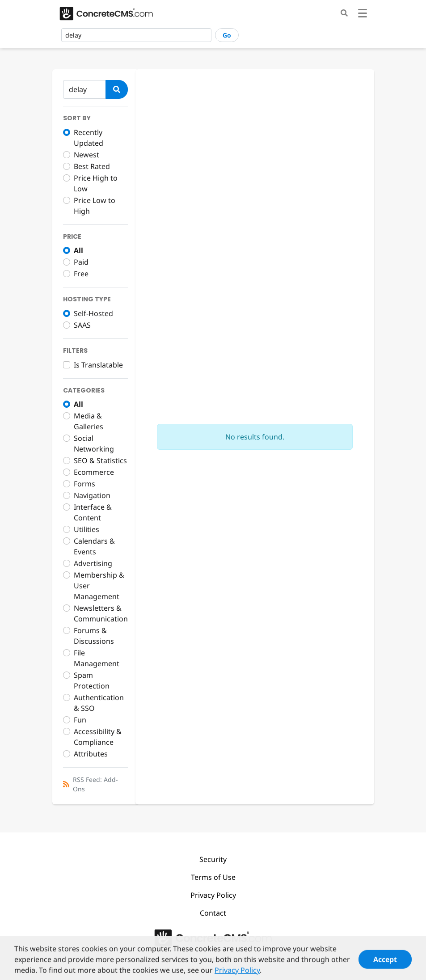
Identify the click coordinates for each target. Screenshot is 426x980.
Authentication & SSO (99, 703)
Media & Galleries (89, 421)
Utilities (86, 529)
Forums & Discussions (94, 636)
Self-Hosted (93, 313)
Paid (81, 262)
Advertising (93, 563)
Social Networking (94, 444)
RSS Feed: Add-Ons (95, 784)
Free (81, 274)
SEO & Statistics (100, 460)
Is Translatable (98, 365)
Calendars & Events (94, 546)
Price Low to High (95, 206)
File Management (97, 658)
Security (213, 859)
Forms (84, 484)
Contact (213, 913)
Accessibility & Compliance (98, 737)
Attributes (91, 754)
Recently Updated (89, 138)
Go (227, 35)
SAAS (82, 325)
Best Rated (92, 166)
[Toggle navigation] (363, 15)
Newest (86, 155)
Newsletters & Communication (101, 613)
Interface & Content (93, 512)
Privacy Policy (213, 895)
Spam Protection (92, 680)
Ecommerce (94, 472)
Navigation (92, 495)
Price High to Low (96, 183)
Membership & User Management (99, 586)
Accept (385, 964)
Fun (80, 720)
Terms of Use (213, 877)
